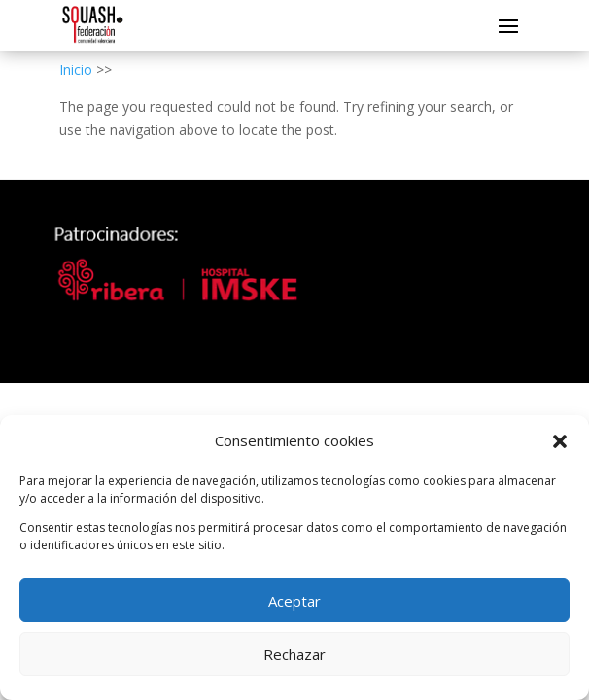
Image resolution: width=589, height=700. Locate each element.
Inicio (76, 70)
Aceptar (294, 601)
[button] (560, 441)
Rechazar (294, 654)
